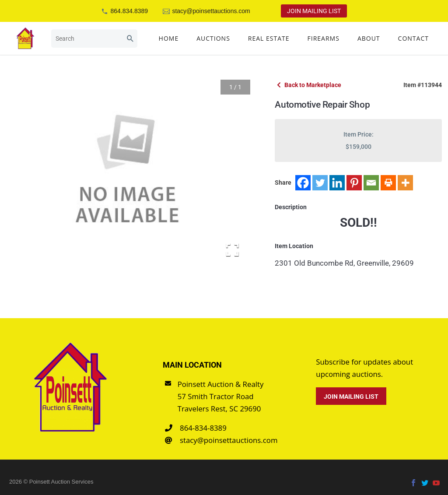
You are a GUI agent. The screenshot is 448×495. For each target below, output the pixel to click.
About (369, 38)
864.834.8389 (129, 11)
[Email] (371, 183)
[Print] (388, 183)
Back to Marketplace (309, 85)
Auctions (213, 38)
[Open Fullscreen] (233, 250)
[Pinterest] (354, 183)
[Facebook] (303, 183)
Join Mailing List (314, 11)
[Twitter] (320, 183)
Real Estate (269, 38)
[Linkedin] (337, 183)
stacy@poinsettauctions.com (211, 11)
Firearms (324, 38)
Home (169, 38)
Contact (413, 38)
